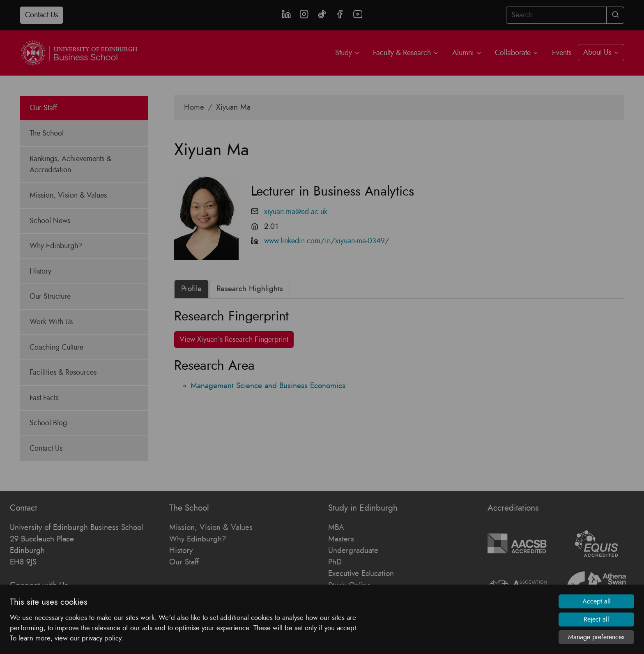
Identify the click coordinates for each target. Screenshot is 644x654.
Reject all (596, 619)
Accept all (597, 601)
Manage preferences (596, 637)
